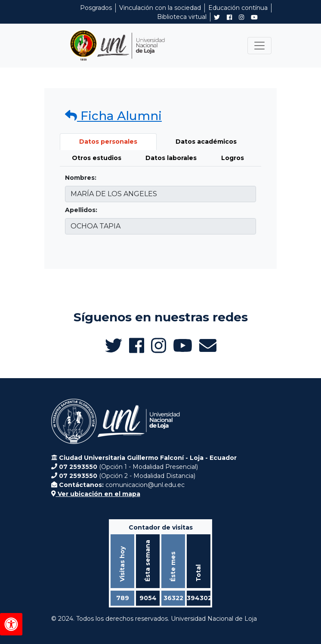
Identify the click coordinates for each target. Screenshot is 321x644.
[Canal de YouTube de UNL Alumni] (254, 17)
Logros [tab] (233, 158)
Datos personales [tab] (108, 142)
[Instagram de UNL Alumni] (241, 17)
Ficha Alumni (113, 116)
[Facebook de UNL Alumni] (229, 17)
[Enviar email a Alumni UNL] (208, 345)
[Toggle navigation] (259, 46)
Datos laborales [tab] (171, 158)
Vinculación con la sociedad (160, 8)
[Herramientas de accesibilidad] (11, 624)
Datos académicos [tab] (206, 142)
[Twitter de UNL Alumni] (217, 18)
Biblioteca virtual (182, 17)
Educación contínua (238, 8)
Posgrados (96, 8)
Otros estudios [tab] (97, 158)
